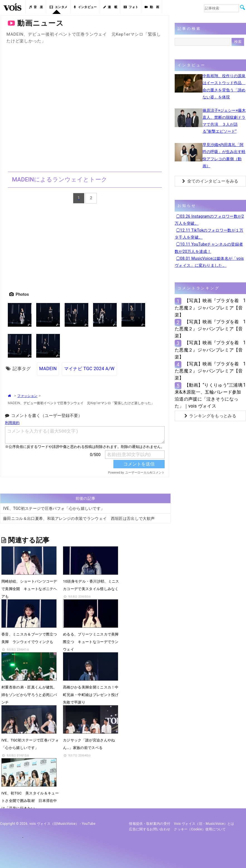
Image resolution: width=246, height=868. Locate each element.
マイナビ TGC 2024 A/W (89, 369)
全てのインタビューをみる (210, 181)
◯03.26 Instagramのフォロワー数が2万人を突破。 (209, 220)
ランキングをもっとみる (210, 416)
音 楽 (36, 7)
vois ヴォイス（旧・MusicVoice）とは (204, 824)
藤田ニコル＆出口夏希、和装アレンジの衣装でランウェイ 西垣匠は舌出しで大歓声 (79, 518)
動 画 (152, 7)
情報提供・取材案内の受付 (150, 824)
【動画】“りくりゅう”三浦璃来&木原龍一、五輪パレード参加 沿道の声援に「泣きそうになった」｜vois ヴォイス (209, 396)
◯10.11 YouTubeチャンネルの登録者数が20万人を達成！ (209, 248)
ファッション (27, 396)
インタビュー (85, 7)
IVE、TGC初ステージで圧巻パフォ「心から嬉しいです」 (54, 508)
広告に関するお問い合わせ (150, 829)
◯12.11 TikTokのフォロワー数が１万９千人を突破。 (209, 234)
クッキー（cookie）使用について (200, 829)
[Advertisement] (85, 246)
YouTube (89, 824)
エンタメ (59, 7)
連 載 (110, 7)
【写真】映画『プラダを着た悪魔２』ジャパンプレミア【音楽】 (209, 308)
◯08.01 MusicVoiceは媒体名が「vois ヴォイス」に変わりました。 (209, 262)
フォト (131, 7)
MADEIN (48, 369)
